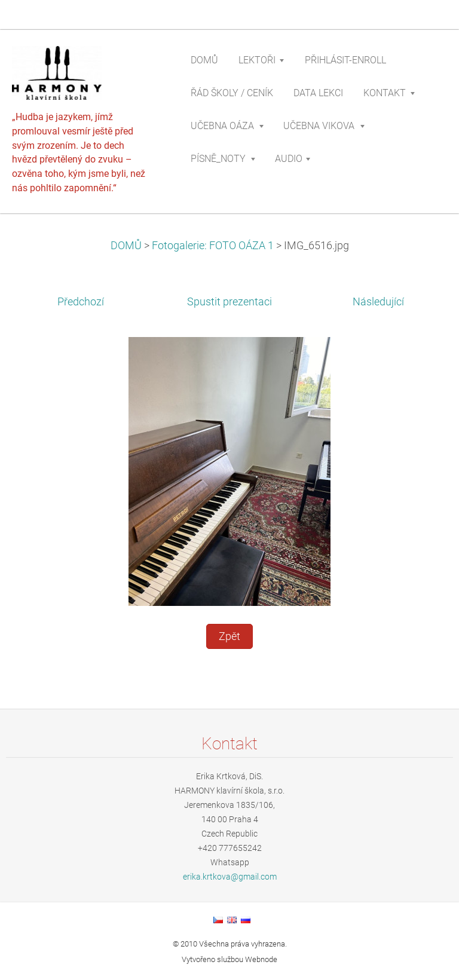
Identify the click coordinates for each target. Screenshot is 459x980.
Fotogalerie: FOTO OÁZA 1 (213, 246)
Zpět (229, 636)
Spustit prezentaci (229, 302)
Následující (378, 302)
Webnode (261, 959)
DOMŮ (126, 246)
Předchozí (81, 302)
